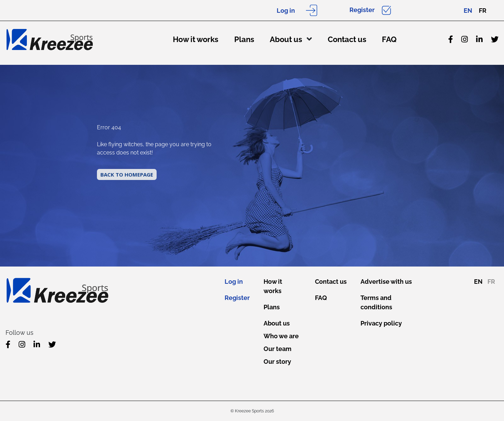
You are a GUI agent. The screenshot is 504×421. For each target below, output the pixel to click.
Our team (278, 349)
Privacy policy (381, 323)
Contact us (347, 39)
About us (286, 39)
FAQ (389, 39)
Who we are (281, 336)
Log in (286, 11)
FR (483, 11)
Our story (277, 362)
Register (362, 10)
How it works (196, 39)
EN (468, 11)
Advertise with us (386, 282)
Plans (244, 39)
